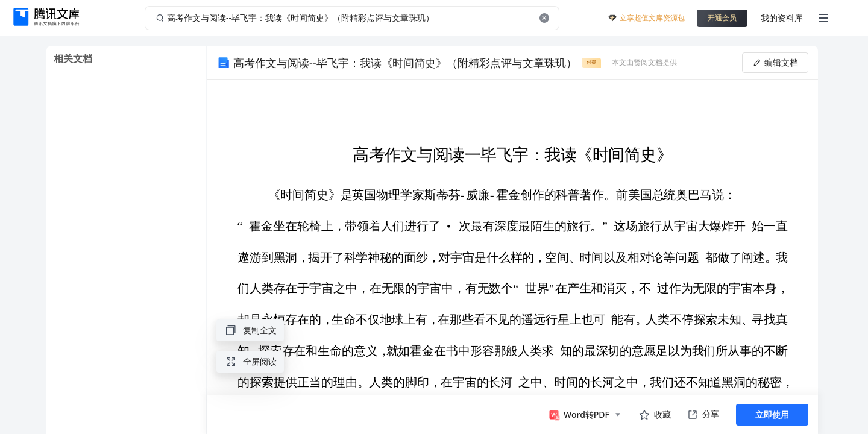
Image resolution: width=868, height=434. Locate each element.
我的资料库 (782, 18)
